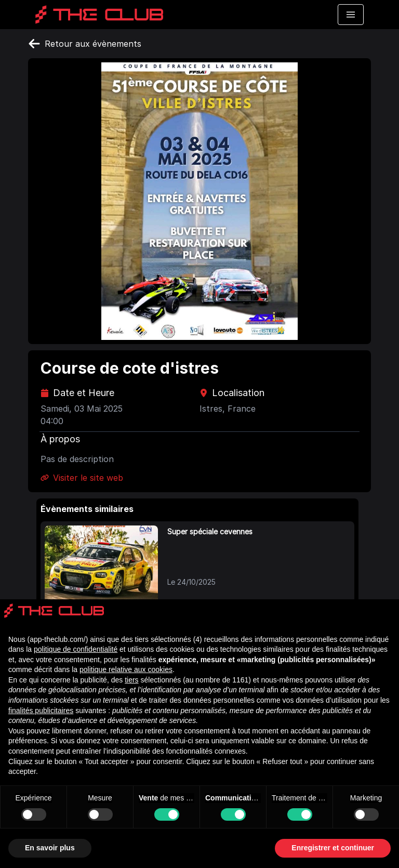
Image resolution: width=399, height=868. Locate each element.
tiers (131, 680)
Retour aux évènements (85, 44)
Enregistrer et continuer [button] (333, 848)
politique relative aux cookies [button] (126, 669)
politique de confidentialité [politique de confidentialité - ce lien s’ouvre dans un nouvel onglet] (76, 649)
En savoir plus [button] (50, 848)
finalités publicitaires (41, 711)
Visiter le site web (82, 478)
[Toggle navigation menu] (351, 15)
